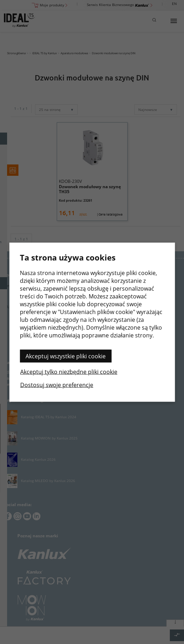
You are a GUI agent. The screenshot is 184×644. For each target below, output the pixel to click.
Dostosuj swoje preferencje (57, 385)
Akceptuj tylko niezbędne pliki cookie (69, 371)
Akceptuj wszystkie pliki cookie (66, 356)
